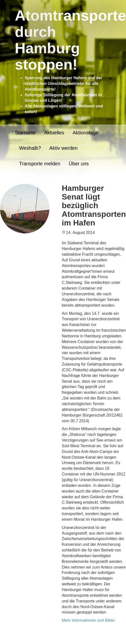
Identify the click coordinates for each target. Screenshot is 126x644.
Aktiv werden (64, 148)
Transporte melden (40, 164)
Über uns (79, 164)
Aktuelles (54, 133)
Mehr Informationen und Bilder (88, 620)
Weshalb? (30, 148)
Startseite (25, 133)
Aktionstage (86, 133)
